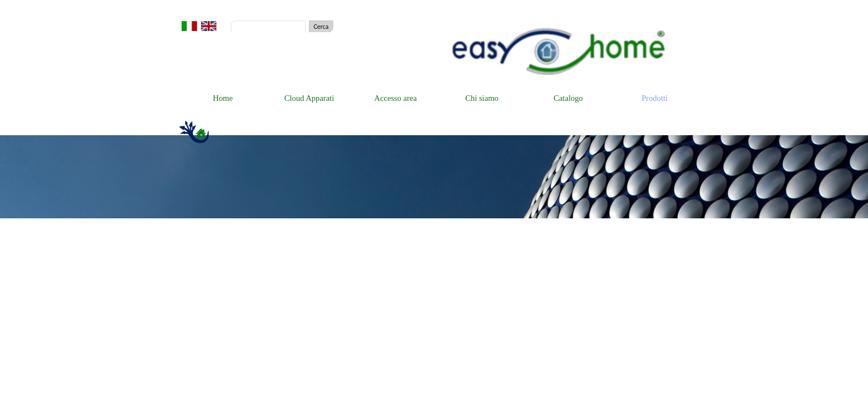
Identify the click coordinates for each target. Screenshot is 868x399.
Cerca (321, 27)
